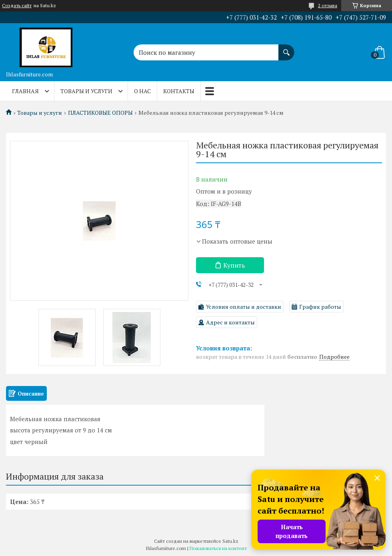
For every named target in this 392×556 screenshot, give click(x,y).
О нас (142, 91)
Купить (234, 265)
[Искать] (286, 48)
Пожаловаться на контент (218, 548)
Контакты (179, 91)
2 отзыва (328, 5)
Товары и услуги (86, 91)
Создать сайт (17, 6)
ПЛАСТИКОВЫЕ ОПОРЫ (100, 113)
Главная (25, 91)
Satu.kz (230, 541)
